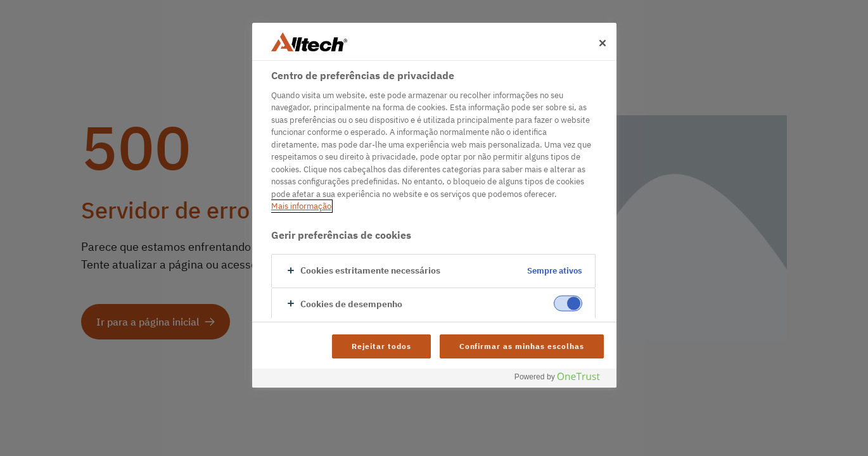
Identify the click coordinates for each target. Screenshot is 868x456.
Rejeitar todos (381, 346)
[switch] (568, 303)
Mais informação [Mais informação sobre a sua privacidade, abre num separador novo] (301, 206)
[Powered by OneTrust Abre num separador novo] (562, 380)
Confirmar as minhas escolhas (522, 346)
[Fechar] (603, 43)
